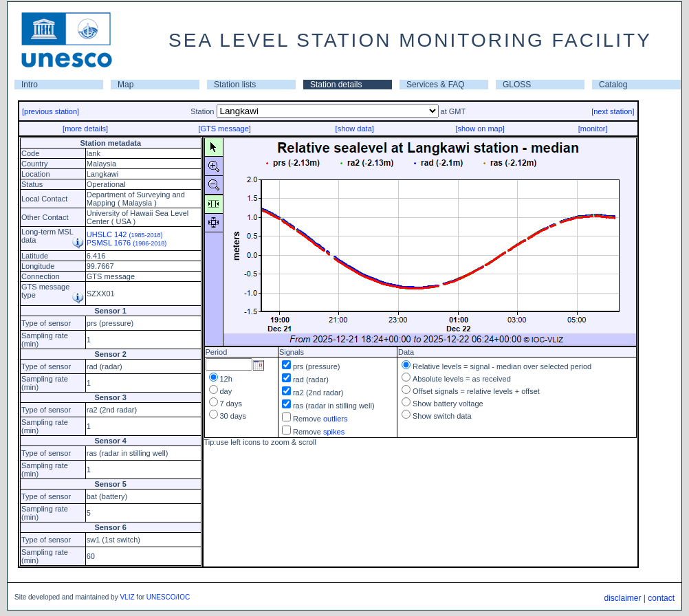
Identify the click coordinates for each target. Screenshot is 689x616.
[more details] (85, 129)
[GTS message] (224, 129)
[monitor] (593, 129)
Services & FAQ (436, 85)
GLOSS (517, 85)
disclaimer (622, 598)
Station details (336, 85)
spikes (334, 432)
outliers (335, 419)
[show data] (355, 129)
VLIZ (127, 597)
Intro (30, 85)
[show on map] (480, 129)
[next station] (613, 111)
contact (661, 598)
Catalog (613, 85)
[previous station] (51, 111)
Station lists (235, 85)
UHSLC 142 (125, 234)
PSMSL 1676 (127, 243)
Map (125, 85)
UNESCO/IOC (168, 597)
